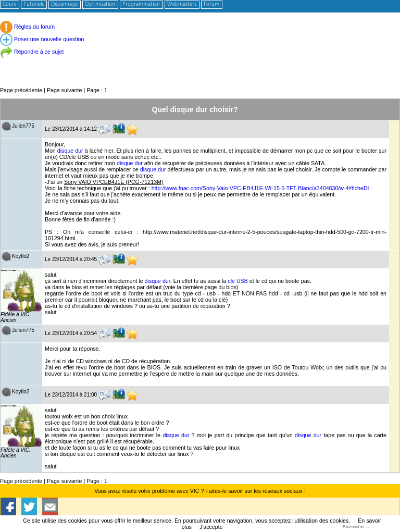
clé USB (238, 281)
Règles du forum (27, 27)
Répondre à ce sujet (32, 52)
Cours (9, 4)
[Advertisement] (200, 62)
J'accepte (211, 527)
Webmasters (182, 4)
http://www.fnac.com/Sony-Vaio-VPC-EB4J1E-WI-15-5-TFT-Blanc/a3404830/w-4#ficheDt (260, 188)
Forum (211, 4)
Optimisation (100, 4)
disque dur (70, 151)
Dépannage (64, 4)
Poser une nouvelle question (42, 39)
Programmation (141, 4)
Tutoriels (34, 4)
